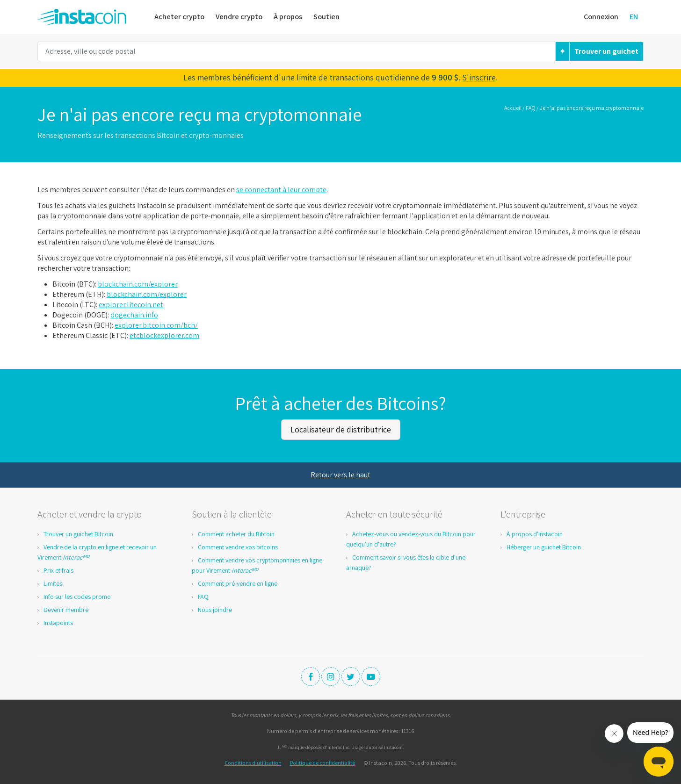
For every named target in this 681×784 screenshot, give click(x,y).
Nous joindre (215, 610)
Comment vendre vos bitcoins (238, 547)
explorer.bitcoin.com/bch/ (156, 325)
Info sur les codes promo (77, 597)
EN (634, 17)
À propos (288, 17)
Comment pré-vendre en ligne (238, 583)
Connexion (601, 17)
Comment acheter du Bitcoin (236, 534)
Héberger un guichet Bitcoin (544, 547)
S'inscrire (479, 77)
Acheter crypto (179, 17)
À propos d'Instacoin (535, 534)
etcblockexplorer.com (164, 335)
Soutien (326, 17)
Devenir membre (66, 610)
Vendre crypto (239, 17)
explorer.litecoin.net (131, 305)
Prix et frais (58, 570)
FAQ (531, 108)
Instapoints (58, 623)
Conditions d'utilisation (253, 763)
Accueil (513, 108)
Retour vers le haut (340, 475)
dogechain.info (134, 315)
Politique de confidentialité (322, 763)
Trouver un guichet (606, 51)
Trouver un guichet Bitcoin (78, 534)
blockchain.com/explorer (138, 284)
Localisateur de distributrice (341, 429)
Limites (53, 583)
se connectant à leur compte (281, 190)
